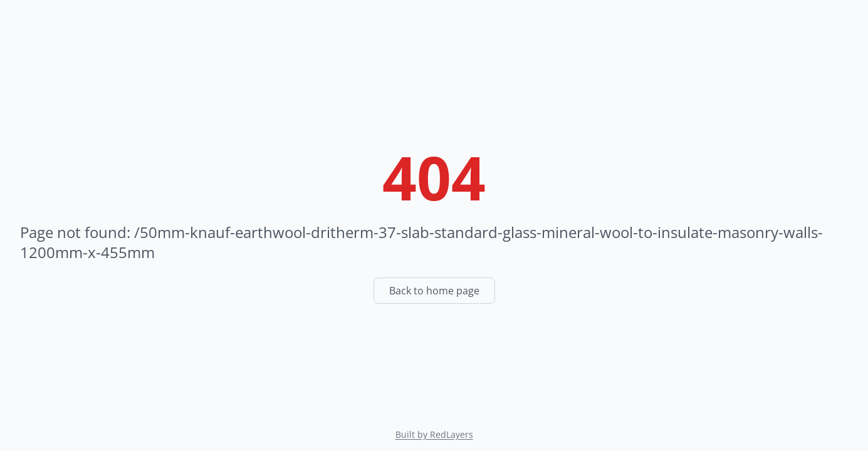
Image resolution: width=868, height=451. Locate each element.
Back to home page (434, 291)
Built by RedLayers (434, 434)
